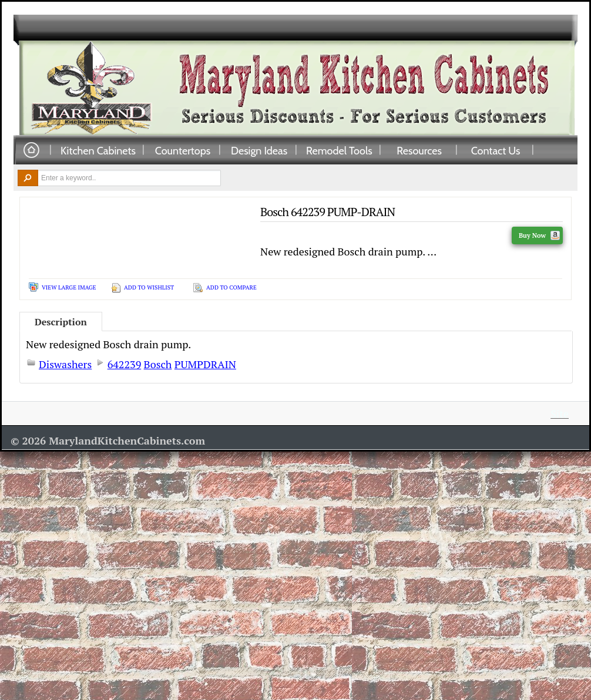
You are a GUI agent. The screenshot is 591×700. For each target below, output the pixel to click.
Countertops (183, 150)
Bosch (158, 364)
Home (31, 151)
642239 (125, 364)
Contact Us (496, 150)
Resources (419, 150)
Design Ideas (259, 150)
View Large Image (69, 287)
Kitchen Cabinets (98, 150)
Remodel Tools (339, 150)
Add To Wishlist (149, 287)
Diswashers (65, 364)
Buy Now (539, 235)
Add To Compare (231, 287)
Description (61, 322)
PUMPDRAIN (205, 364)
